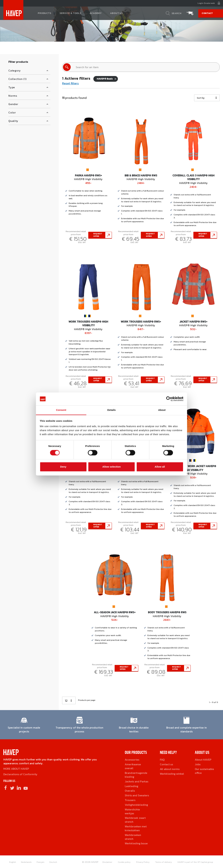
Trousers (130, 800)
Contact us (166, 764)
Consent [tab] (61, 410)
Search (177, 13)
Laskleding (131, 786)
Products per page (87, 700)
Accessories (132, 760)
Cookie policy (124, 862)
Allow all (160, 467)
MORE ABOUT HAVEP (16, 769)
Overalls (130, 791)
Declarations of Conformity (20, 774)
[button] (29, 70)
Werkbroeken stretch (133, 837)
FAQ (162, 760)
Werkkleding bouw (136, 843)
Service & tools (70, 13)
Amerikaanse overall (133, 766)
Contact (207, 13)
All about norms (170, 769)
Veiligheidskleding (136, 805)
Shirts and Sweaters (137, 795)
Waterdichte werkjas (132, 811)
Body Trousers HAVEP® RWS (167, 612)
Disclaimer (107, 862)
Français (40, 862)
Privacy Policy (143, 862)
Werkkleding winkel (172, 774)
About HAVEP (203, 760)
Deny (63, 467)
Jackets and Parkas (137, 781)
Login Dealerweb (206, 3)
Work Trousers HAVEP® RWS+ (141, 322)
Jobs (198, 764)
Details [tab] (111, 410)
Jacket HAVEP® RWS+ (193, 322)
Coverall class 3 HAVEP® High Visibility (193, 177)
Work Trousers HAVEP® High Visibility (88, 323)
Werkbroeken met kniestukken (136, 828)
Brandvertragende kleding (136, 775)
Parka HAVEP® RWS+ (88, 175)
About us (117, 13)
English (13, 862)
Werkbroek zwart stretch (135, 820)
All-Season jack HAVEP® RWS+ (115, 612)
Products (44, 13)
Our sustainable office (204, 771)
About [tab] (162, 410)
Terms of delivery (163, 862)
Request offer (98, 235)
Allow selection (111, 467)
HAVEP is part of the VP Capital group (195, 862)
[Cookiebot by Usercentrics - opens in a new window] (169, 399)
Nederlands (26, 862)
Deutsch (53, 862)
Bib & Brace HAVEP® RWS (141, 175)
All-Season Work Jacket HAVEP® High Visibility (193, 468)
